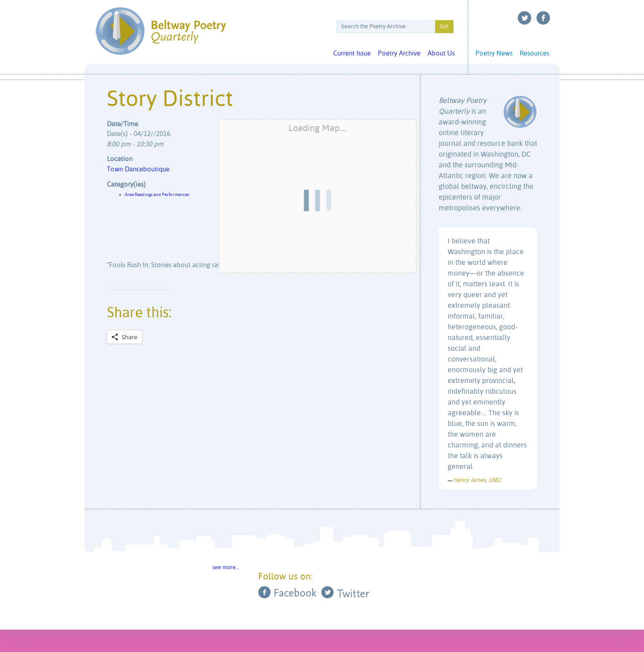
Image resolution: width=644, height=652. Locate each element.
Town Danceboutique (138, 169)
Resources (534, 53)
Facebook (543, 18)
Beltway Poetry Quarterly (161, 31)
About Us (441, 53)
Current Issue (352, 53)
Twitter (525, 18)
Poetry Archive (399, 53)
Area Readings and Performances (157, 195)
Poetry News (494, 53)
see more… (226, 568)
